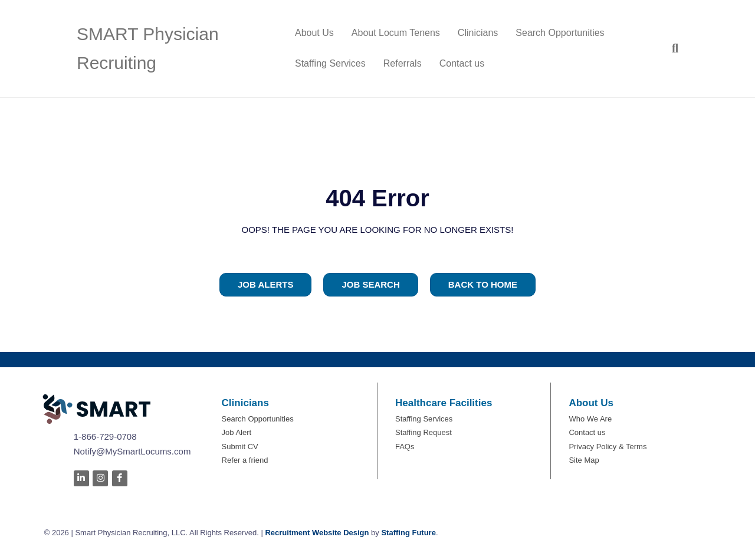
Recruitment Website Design (317, 533)
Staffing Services (330, 63)
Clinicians (478, 33)
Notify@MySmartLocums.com (132, 451)
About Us (314, 33)
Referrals (403, 63)
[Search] (671, 48)
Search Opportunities (560, 33)
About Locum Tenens (396, 33)
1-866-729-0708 (105, 437)
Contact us (462, 63)
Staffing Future (408, 533)
